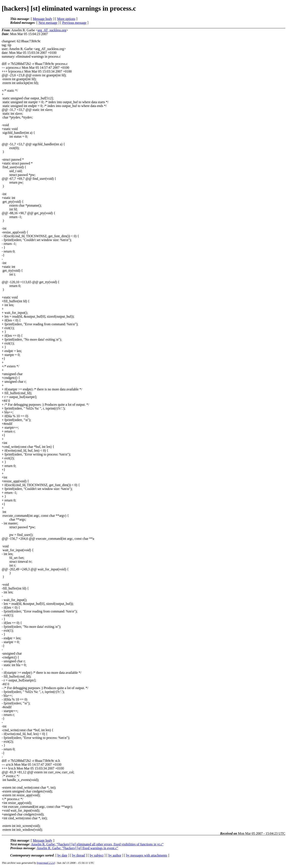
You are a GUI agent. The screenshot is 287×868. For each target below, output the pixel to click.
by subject (97, 855)
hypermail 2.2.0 (46, 863)
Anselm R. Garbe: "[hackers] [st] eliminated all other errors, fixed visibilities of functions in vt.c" (97, 844)
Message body (42, 19)
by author (115, 855)
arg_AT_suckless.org (52, 30)
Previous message (74, 23)
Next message (48, 23)
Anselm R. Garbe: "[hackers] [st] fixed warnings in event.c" (77, 848)
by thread (79, 855)
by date (62, 855)
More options (66, 19)
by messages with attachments (147, 855)
